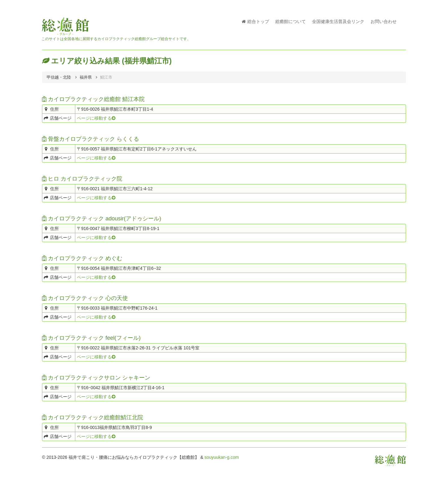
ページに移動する (96, 118)
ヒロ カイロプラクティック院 (82, 179)
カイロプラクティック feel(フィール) (91, 338)
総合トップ (255, 21)
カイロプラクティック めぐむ (82, 258)
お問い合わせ (384, 21)
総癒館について (291, 21)
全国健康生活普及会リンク (338, 21)
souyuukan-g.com (222, 457)
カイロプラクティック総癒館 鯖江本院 (93, 99)
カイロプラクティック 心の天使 (85, 298)
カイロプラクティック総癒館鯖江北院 (93, 417)
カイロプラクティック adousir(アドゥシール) (102, 219)
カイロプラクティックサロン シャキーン (96, 378)
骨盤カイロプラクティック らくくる (91, 139)
